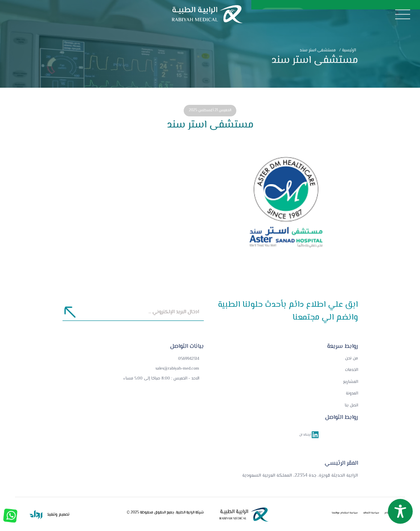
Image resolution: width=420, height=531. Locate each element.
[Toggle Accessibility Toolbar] (400, 511)
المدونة (352, 394)
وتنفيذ (52, 515)
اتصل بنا (351, 406)
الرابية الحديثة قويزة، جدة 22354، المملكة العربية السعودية (300, 476)
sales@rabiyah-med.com (177, 369)
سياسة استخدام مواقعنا (345, 513)
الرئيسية (347, 50)
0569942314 (189, 359)
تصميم (63, 515)
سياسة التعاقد (371, 513)
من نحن (351, 359)
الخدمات (351, 370)
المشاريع (350, 382)
